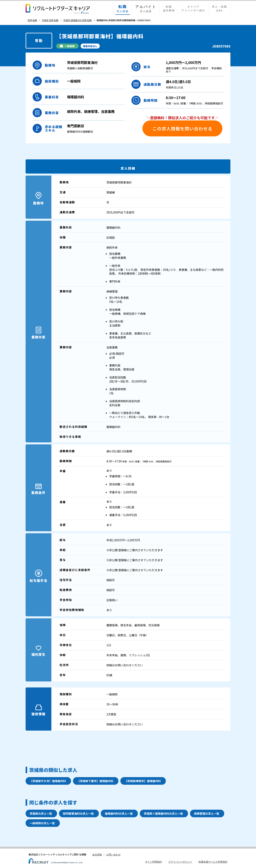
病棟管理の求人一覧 (207, 813)
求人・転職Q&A (219, 9)
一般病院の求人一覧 (42, 823)
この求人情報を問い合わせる (182, 128)
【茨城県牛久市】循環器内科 (48, 781)
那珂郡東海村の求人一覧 (78, 813)
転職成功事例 (169, 9)
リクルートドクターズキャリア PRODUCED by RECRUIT (58, 9)
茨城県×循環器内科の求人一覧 (163, 813)
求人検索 (123, 9)
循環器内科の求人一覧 (119, 813)
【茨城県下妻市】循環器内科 (95, 781)
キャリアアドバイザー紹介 (193, 9)
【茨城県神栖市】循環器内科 (143, 781)
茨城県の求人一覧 (41, 813)
